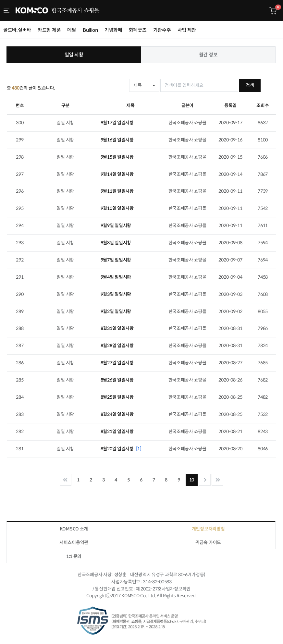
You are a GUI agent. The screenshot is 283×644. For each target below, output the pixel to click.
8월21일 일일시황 (117, 431)
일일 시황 (74, 55)
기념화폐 (113, 30)
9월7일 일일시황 (116, 260)
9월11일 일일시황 (117, 191)
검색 (265, 85)
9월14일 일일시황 (117, 174)
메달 (72, 30)
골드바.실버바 (17, 30)
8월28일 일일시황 (117, 346)
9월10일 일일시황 (117, 208)
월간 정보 (208, 55)
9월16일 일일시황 (117, 140)
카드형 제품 (49, 30)
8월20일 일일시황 (121, 449)
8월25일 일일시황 (117, 397)
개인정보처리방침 (208, 529)
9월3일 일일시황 (116, 294)
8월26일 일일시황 (117, 380)
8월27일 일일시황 (117, 363)
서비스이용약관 (74, 542)
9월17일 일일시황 (117, 123)
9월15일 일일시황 (117, 157)
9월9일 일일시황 (116, 225)
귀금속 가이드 (208, 542)
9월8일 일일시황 (116, 243)
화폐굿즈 (138, 30)
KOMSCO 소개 (74, 529)
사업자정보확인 (176, 589)
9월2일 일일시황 (116, 311)
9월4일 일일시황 (116, 277)
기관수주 (162, 30)
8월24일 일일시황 (117, 414)
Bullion (90, 30)
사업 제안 (187, 30)
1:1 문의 (74, 556)
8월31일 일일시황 (117, 328)
